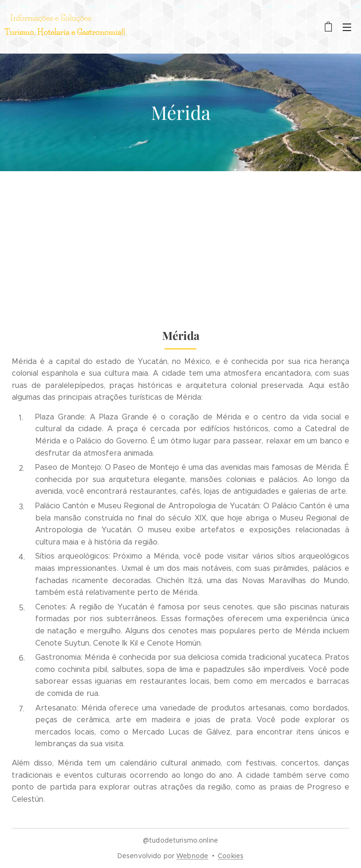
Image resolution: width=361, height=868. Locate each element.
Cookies (231, 856)
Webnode (192, 856)
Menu (347, 27)
